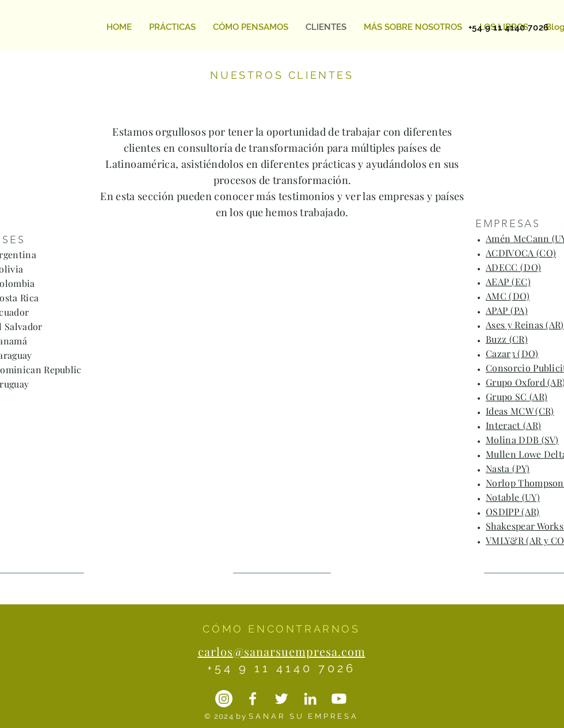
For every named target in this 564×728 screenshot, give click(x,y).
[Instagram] (224, 699)
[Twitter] (281, 699)
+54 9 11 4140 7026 (281, 668)
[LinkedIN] (310, 699)
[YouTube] (339, 699)
